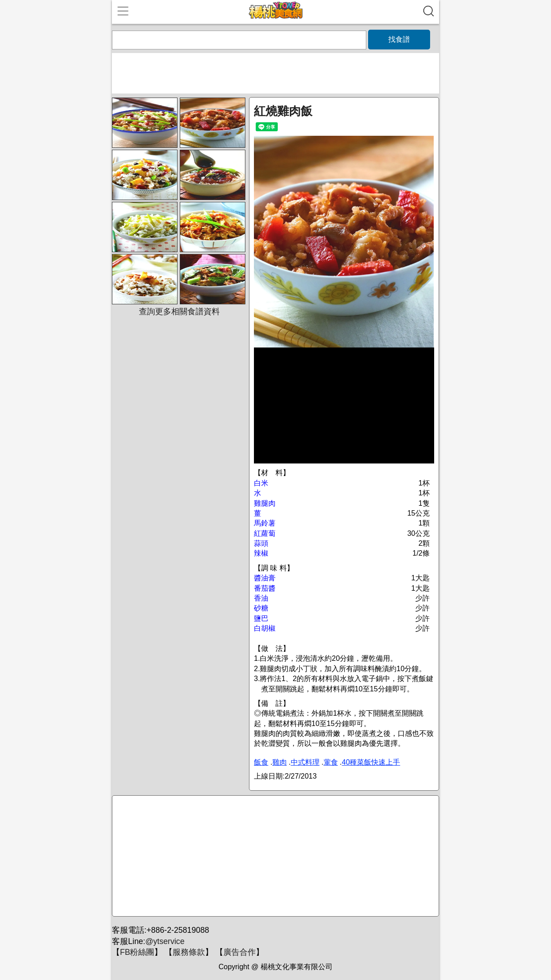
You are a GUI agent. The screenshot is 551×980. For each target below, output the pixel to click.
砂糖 (261, 608)
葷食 (331, 762)
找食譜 (399, 39)
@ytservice (165, 941)
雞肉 (280, 762)
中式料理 (305, 762)
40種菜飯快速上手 (371, 762)
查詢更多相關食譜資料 (179, 312)
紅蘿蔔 (265, 533)
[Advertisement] (274, 856)
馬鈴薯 (265, 523)
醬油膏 (265, 578)
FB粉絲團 (137, 952)
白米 (261, 483)
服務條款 (189, 952)
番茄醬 (265, 588)
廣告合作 (240, 952)
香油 (261, 598)
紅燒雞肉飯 (283, 111)
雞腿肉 (265, 503)
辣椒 (261, 553)
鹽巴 (261, 618)
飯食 (261, 762)
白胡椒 (265, 628)
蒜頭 (261, 543)
